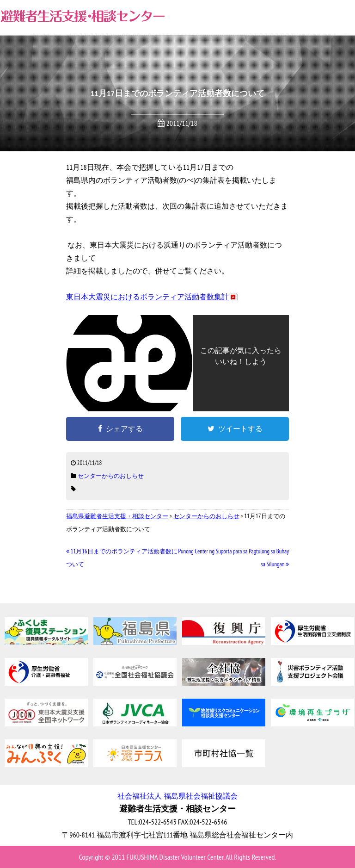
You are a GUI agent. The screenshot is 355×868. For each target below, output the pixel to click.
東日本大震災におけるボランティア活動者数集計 (147, 297)
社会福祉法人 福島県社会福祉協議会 (177, 796)
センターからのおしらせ (111, 476)
